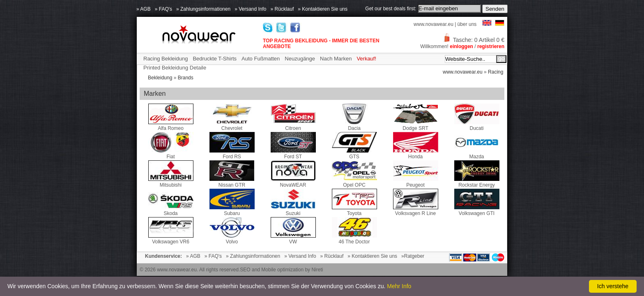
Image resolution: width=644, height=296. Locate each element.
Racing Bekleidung (166, 59)
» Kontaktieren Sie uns (323, 9)
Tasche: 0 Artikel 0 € (474, 40)
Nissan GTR (232, 182)
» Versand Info (250, 9)
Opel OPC (354, 182)
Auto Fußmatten (261, 59)
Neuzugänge (300, 59)
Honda (416, 154)
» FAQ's (163, 9)
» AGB (144, 9)
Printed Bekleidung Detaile (175, 68)
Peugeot (416, 182)
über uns (467, 24)
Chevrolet (232, 125)
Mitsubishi (171, 182)
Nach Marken (336, 59)
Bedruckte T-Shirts (215, 59)
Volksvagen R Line (416, 210)
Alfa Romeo (171, 125)
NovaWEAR (293, 182)
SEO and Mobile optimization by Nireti (281, 270)
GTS (354, 154)
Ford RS (232, 154)
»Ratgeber (413, 256)
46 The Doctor (354, 239)
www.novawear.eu (434, 24)
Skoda (171, 210)
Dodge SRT (416, 125)
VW (293, 239)
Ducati (477, 125)
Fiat (171, 154)
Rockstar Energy (477, 182)
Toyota (354, 210)
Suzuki (293, 210)
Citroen (293, 125)
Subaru (232, 210)
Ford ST (293, 154)
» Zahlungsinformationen (203, 9)
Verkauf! (366, 59)
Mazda (477, 154)
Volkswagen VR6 (171, 239)
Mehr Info (399, 286)
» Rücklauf (282, 9)
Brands (186, 78)
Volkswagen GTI (477, 210)
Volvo (232, 239)
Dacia (354, 125)
